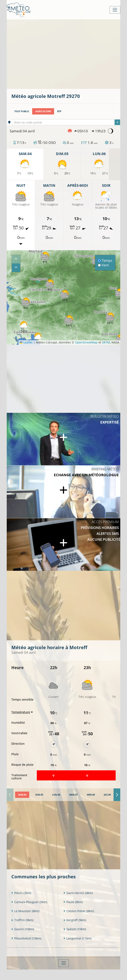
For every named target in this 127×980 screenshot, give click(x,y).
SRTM (106, 342)
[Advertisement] (69, 54)
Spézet (75, 929)
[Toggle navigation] (115, 10)
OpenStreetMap (86, 342)
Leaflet (26, 342)
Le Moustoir (25, 911)
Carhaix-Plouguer (29, 902)
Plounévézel (26, 938)
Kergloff (75, 920)
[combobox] (66, 122)
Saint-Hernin (78, 893)
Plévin (21, 893)
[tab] (22, 795)
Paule (73, 902)
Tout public (22, 111)
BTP (59, 111)
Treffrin (22, 920)
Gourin (23, 929)
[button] (69, 321)
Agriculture (43, 111)
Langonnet (77, 938)
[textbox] (66, 122)
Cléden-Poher (79, 911)
